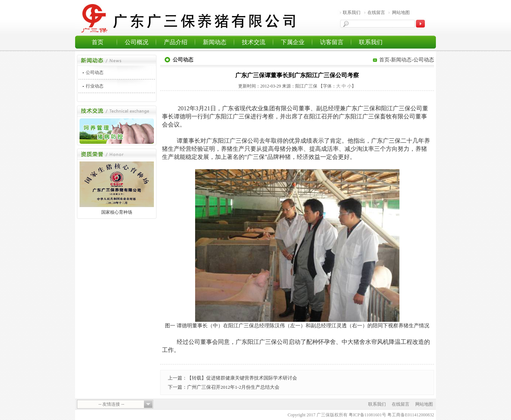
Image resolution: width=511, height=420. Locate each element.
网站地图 (401, 13)
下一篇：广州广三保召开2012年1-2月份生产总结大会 (224, 387)
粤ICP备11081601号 (367, 415)
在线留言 (376, 13)
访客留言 (332, 42)
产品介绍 (176, 42)
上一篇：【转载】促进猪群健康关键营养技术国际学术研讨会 (232, 378)
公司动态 (95, 72)
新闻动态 (215, 42)
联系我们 (352, 13)
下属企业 (293, 42)
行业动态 (95, 86)
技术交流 (254, 42)
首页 (98, 42)
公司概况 (137, 42)
